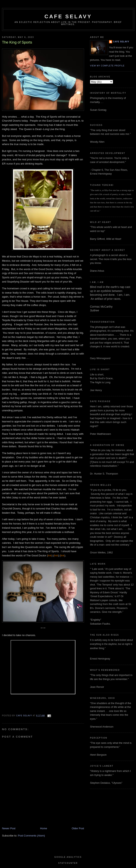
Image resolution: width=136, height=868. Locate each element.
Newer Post (9, 828)
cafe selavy (68, 16)
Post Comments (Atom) (31, 836)
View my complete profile (107, 66)
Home (44, 828)
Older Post (78, 828)
